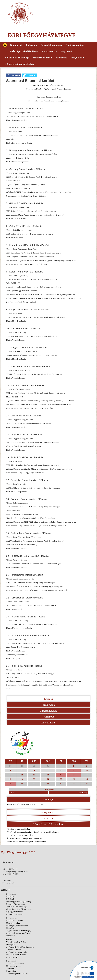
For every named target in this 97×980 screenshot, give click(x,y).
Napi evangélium (75, 45)
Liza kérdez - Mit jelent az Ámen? (21, 835)
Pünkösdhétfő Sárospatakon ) (25, 804)
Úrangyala (11, 945)
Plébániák (31, 45)
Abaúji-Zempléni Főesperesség (19, 909)
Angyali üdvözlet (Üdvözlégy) (19, 931)
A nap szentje (49, 51)
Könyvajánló (77, 58)
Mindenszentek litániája (16, 955)
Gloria (9, 940)
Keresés (48, 699)
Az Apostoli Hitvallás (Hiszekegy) (20, 947)
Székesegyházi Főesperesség (19, 902)
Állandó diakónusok (14, 914)
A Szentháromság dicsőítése (18, 933)
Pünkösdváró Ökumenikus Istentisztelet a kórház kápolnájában (33, 832)
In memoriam (12, 897)
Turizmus (48, 717)
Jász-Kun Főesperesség (16, 907)
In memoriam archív (15, 921)
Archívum (61, 58)
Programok (67, 51)
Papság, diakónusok (51, 45)
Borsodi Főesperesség (16, 904)
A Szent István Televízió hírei (48, 824)
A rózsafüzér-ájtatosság (17, 952)
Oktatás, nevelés (48, 711)
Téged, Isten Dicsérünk (16, 942)
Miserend (49, 818)
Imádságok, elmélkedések (24, 51)
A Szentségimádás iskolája (19, 64)
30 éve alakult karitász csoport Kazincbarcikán (26, 842)
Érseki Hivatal (49, 723)
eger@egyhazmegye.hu (18, 871)
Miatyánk (10, 928)
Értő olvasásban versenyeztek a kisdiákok (24, 838)
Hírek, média (48, 705)
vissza (9, 689)
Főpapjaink (16, 45)
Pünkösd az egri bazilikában (19, 829)
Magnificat (11, 936)
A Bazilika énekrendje (17, 58)
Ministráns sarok (42, 58)
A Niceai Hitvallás (14, 950)
